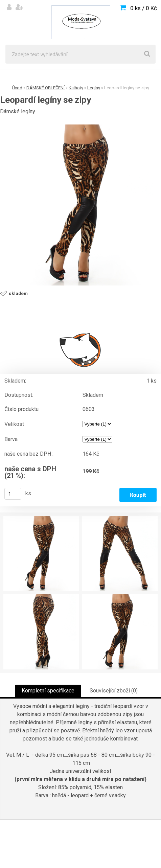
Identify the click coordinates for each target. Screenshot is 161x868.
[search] (147, 54)
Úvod (17, 88)
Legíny (94, 88)
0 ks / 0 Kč (144, 8)
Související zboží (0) (114, 691)
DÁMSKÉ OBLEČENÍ (45, 88)
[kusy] (13, 494)
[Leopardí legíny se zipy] (80, 205)
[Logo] (80, 22)
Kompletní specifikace (48, 691)
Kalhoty (76, 88)
